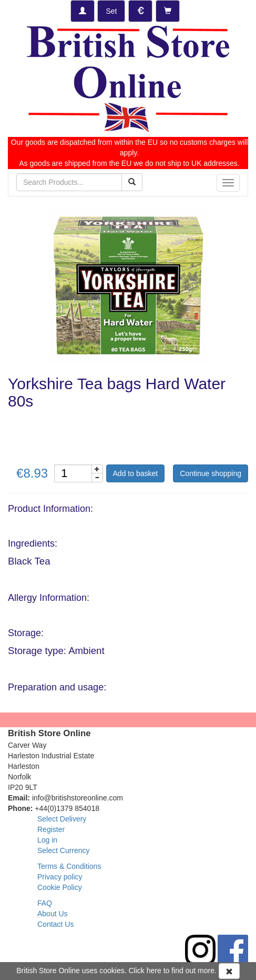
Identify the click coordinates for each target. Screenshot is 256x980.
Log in (47, 840)
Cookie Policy (60, 887)
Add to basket (136, 473)
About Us (53, 914)
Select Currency (64, 850)
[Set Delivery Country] (111, 11)
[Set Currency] (140, 11)
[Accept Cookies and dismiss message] (229, 971)
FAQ (45, 903)
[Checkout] (168, 11)
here (154, 971)
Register (51, 829)
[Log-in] (83, 11)
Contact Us (55, 924)
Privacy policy (60, 877)
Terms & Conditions (69, 866)
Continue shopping (211, 473)
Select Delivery (62, 819)
